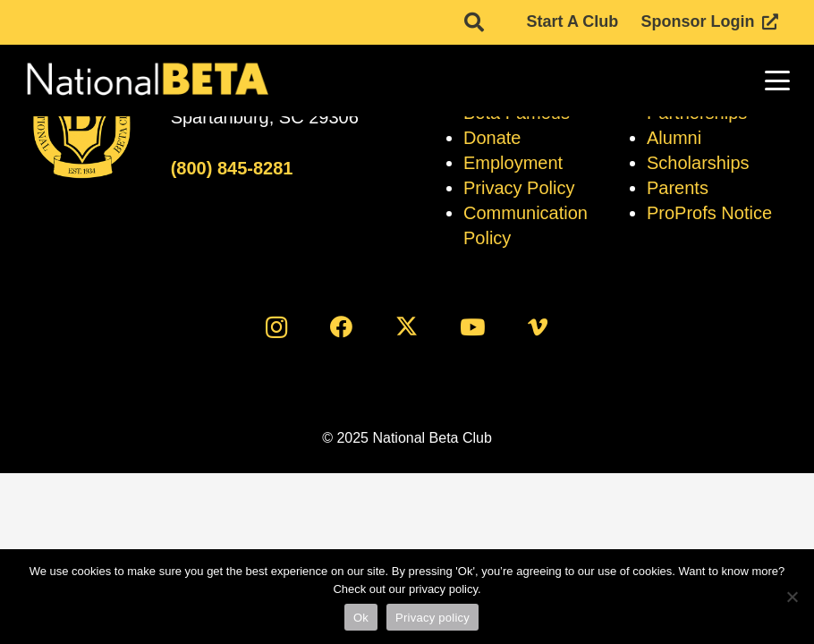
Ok (361, 618)
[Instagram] (276, 327)
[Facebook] (341, 327)
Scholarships (698, 163)
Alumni (674, 138)
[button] (778, 80)
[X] (407, 327)
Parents (678, 188)
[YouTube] (473, 327)
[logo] (146, 80)
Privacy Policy (519, 188)
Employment (513, 163)
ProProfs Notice (709, 213)
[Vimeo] (538, 327)
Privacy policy (432, 618)
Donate (492, 138)
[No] (792, 597)
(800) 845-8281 (232, 168)
